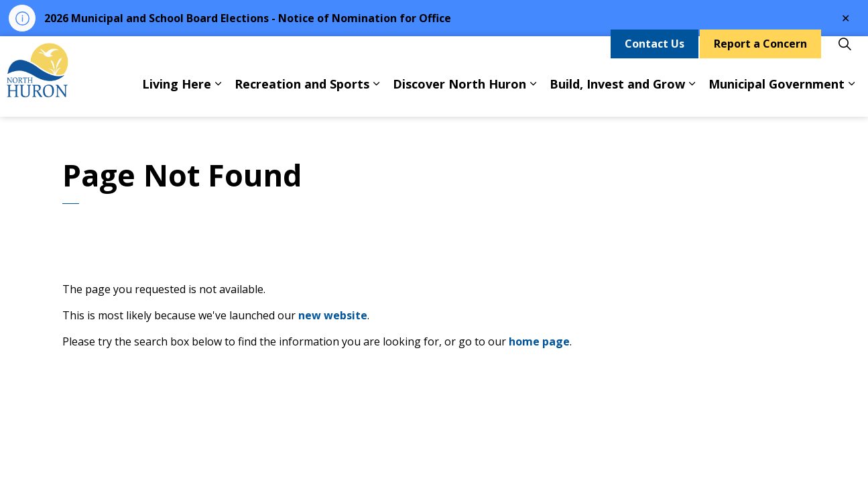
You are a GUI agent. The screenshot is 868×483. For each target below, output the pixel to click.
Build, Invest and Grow (617, 97)
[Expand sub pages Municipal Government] (851, 97)
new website (333, 315)
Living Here (177, 97)
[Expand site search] (845, 56)
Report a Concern (760, 57)
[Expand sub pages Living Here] (218, 97)
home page (539, 341)
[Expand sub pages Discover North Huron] (533, 97)
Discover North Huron (459, 97)
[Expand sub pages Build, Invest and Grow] (692, 97)
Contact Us (655, 57)
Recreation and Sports (302, 97)
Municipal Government (777, 97)
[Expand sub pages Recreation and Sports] (376, 97)
